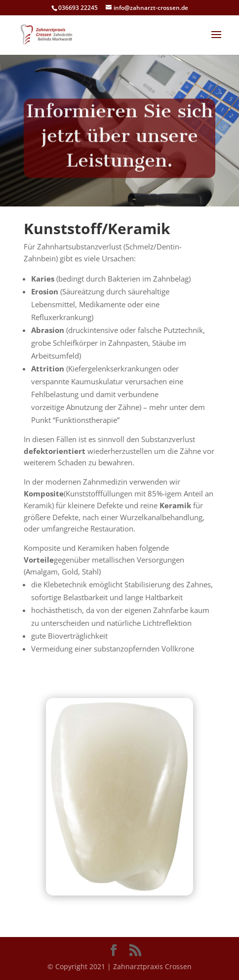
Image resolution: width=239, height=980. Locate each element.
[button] (216, 41)
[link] (49, 34)
